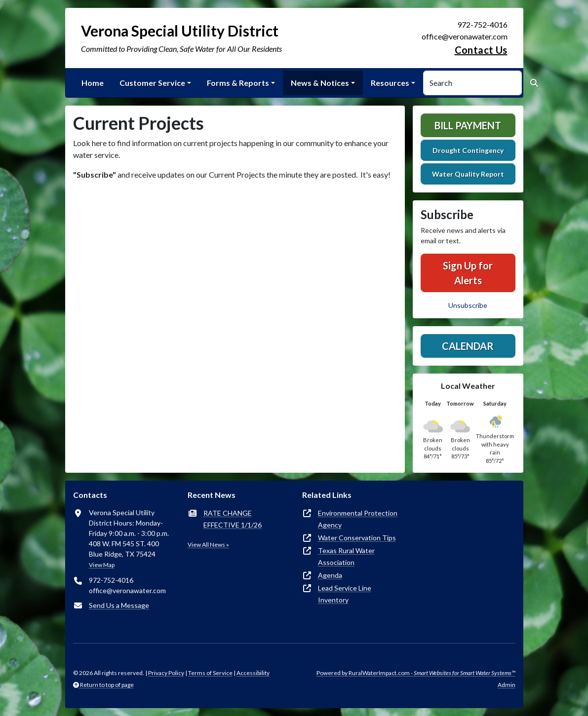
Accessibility (253, 673)
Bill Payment (468, 125)
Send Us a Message (119, 605)
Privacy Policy (166, 673)
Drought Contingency (468, 150)
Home (93, 83)
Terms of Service (210, 673)
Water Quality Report (468, 174)
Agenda (330, 575)
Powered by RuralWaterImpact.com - (416, 673)
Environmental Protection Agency (358, 519)
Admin (507, 685)
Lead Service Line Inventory (345, 594)
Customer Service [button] (152, 83)
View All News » (208, 545)
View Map (102, 565)
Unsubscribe (468, 305)
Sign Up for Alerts (468, 273)
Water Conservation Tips (357, 538)
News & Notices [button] (320, 83)
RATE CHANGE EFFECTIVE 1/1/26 (233, 519)
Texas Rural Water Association (346, 556)
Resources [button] (390, 83)
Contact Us (481, 50)
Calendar (468, 346)
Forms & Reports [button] (238, 83)
